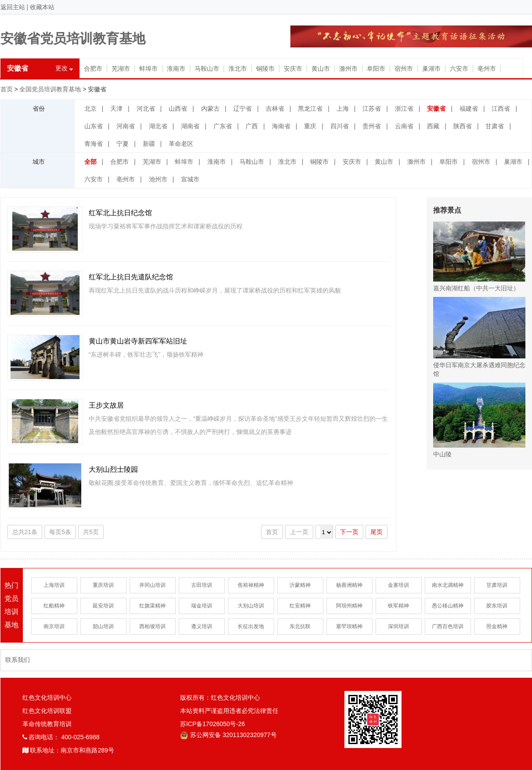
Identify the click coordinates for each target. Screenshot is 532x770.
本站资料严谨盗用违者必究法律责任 (229, 711)
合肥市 (93, 69)
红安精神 (300, 606)
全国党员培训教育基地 (50, 89)
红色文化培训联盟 (47, 711)
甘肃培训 (497, 585)
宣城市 (190, 179)
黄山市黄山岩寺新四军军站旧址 (138, 341)
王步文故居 (106, 405)
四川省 (340, 126)
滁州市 (348, 69)
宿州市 (404, 69)
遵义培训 (202, 626)
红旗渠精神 (152, 606)
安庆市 (293, 69)
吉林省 (275, 108)
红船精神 (54, 606)
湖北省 (158, 126)
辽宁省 (242, 108)
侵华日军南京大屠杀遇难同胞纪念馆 (479, 337)
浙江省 (404, 108)
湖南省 (190, 126)
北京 (90, 108)
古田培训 (202, 585)
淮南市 (176, 69)
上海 (343, 108)
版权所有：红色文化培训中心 (220, 698)
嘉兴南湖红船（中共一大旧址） (479, 257)
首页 (7, 89)
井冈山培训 (152, 585)
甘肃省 (495, 126)
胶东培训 (497, 606)
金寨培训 (398, 585)
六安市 (459, 69)
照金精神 (497, 626)
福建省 (469, 108)
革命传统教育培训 (47, 724)
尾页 (376, 532)
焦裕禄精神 (251, 585)
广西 (252, 126)
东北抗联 (300, 626)
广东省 (223, 126)
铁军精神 (398, 606)
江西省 (501, 108)
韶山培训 (103, 626)
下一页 (349, 532)
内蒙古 (210, 108)
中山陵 (479, 420)
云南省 (404, 126)
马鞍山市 (207, 69)
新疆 (149, 144)
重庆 (310, 126)
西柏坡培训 (152, 626)
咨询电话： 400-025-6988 (61, 737)
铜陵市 (265, 69)
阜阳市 (376, 69)
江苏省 (372, 108)
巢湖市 (431, 69)
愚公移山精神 (448, 606)
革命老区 (181, 144)
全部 (90, 162)
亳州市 (487, 69)
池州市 (158, 179)
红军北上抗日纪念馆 (120, 213)
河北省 (146, 108)
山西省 (178, 108)
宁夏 (123, 144)
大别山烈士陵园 (113, 469)
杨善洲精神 (349, 585)
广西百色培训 (448, 626)
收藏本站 (42, 7)
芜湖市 (121, 69)
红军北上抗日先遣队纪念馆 (131, 277)
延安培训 (103, 606)
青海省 (94, 144)
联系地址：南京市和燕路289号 (68, 750)
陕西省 (463, 126)
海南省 (281, 126)
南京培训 (54, 626)
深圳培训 (398, 626)
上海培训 (54, 585)
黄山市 (321, 69)
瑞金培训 (202, 606)
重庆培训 (103, 585)
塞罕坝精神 (349, 626)
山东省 (94, 126)
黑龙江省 (310, 108)
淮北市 (238, 69)
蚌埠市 (148, 69)
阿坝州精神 (349, 606)
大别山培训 (251, 606)
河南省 (126, 126)
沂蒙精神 (300, 585)
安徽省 (436, 108)
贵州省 (372, 126)
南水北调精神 (448, 585)
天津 (116, 108)
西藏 (433, 126)
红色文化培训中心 (47, 698)
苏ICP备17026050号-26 (213, 724)
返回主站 (13, 7)
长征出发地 (251, 626)
